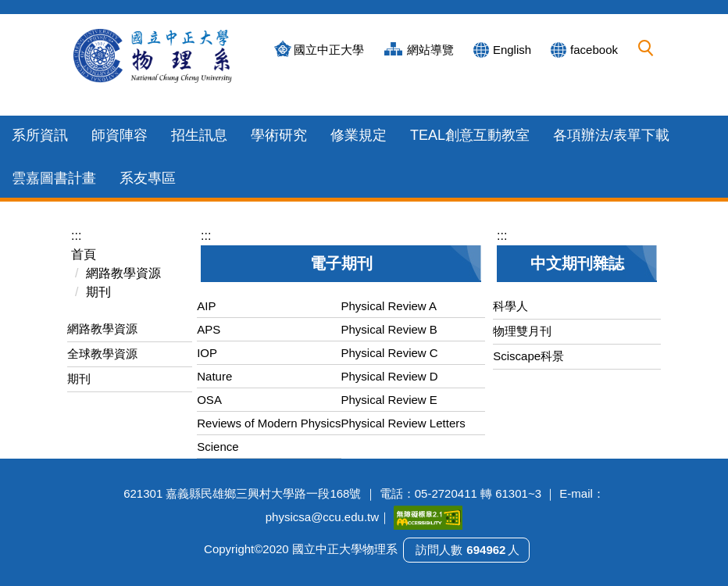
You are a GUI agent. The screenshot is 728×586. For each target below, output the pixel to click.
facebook (594, 50)
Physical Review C (390, 353)
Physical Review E (389, 400)
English (512, 50)
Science (218, 447)
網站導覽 (430, 50)
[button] (646, 48)
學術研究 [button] (279, 135)
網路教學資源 (123, 273)
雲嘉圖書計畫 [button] (54, 178)
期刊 (98, 292)
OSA (209, 400)
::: (76, 236)
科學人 (510, 306)
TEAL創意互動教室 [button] (470, 135)
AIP (206, 306)
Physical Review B (389, 329)
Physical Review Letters (403, 423)
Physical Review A (389, 306)
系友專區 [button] (148, 178)
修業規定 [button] (359, 135)
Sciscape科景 (528, 356)
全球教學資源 (102, 354)
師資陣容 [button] (120, 135)
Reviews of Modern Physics (269, 423)
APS (209, 329)
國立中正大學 (329, 50)
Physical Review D (390, 376)
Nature (214, 376)
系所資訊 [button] (40, 135)
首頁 (84, 254)
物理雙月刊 (522, 331)
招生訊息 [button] (199, 135)
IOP (207, 353)
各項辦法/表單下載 (611, 135)
